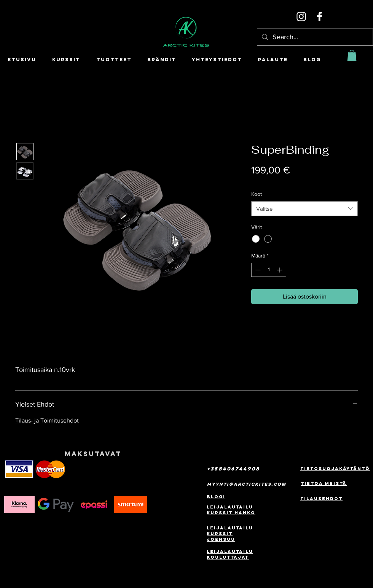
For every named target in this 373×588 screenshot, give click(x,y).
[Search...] (315, 37)
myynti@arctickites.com (247, 484)
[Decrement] (257, 270)
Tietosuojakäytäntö (335, 469)
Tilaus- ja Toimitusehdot (47, 420)
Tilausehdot (321, 499)
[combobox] (304, 209)
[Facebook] (320, 17)
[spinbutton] (269, 270)
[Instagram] (301, 17)
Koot (257, 194)
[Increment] (280, 270)
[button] (352, 56)
